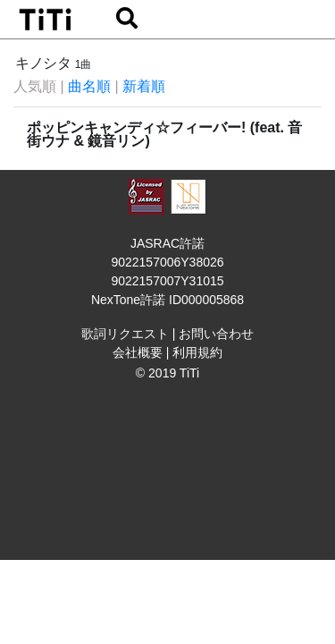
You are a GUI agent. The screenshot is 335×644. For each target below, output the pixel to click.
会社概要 (138, 352)
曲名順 (89, 86)
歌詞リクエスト (125, 334)
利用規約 (197, 352)
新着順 (144, 86)
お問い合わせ (216, 334)
